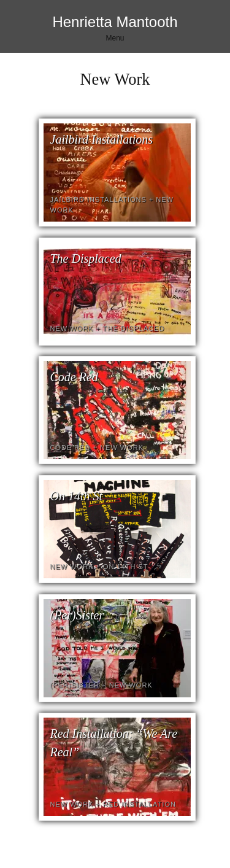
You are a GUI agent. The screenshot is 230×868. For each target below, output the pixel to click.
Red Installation (140, 804)
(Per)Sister (77, 615)
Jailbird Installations (102, 139)
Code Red (74, 377)
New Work (72, 328)
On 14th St (77, 496)
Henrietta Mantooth (115, 22)
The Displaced (86, 258)
